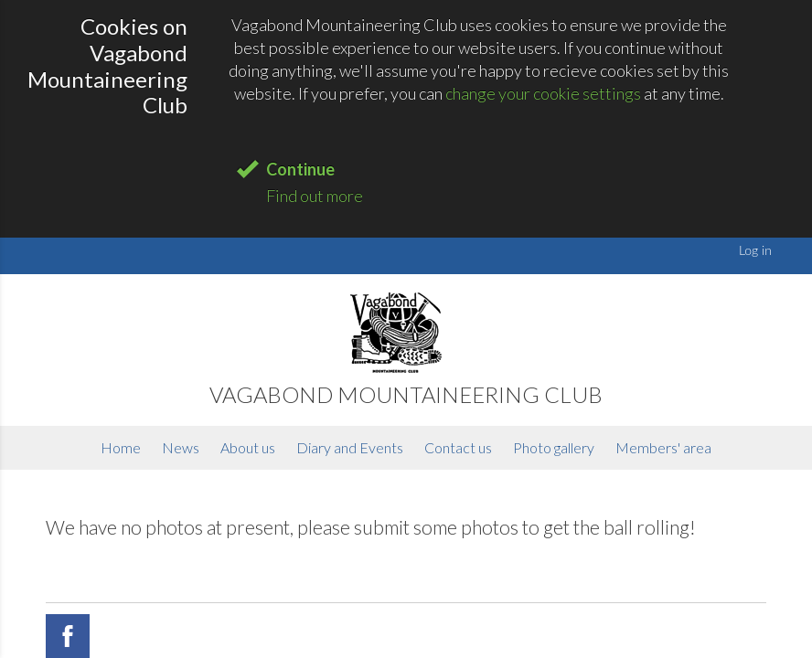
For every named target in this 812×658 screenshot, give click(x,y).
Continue (300, 169)
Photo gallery (554, 447)
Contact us (458, 447)
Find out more (315, 196)
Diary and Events (350, 447)
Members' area (663, 447)
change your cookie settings (543, 93)
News (181, 447)
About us (248, 447)
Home (121, 447)
